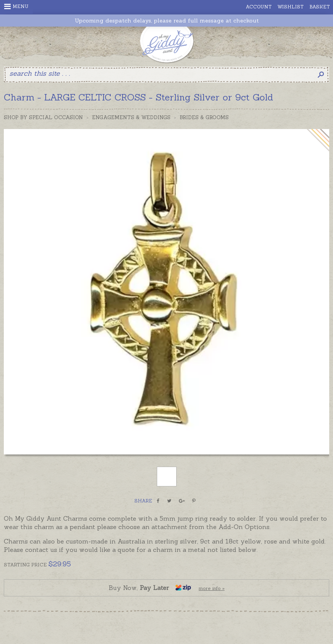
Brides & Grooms (204, 117)
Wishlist (291, 7)
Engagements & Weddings (131, 117)
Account (259, 7)
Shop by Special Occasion (43, 117)
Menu (16, 6)
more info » (212, 588)
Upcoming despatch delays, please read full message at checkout (167, 21)
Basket (320, 7)
